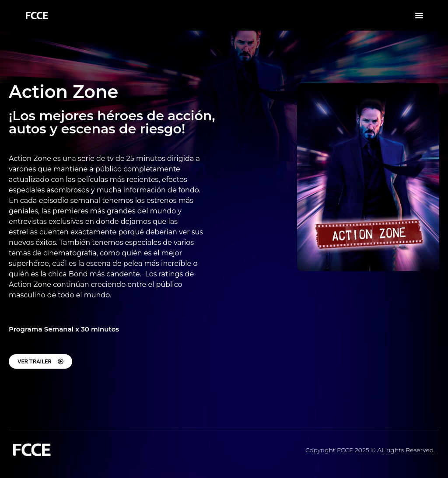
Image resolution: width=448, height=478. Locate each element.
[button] (419, 15)
